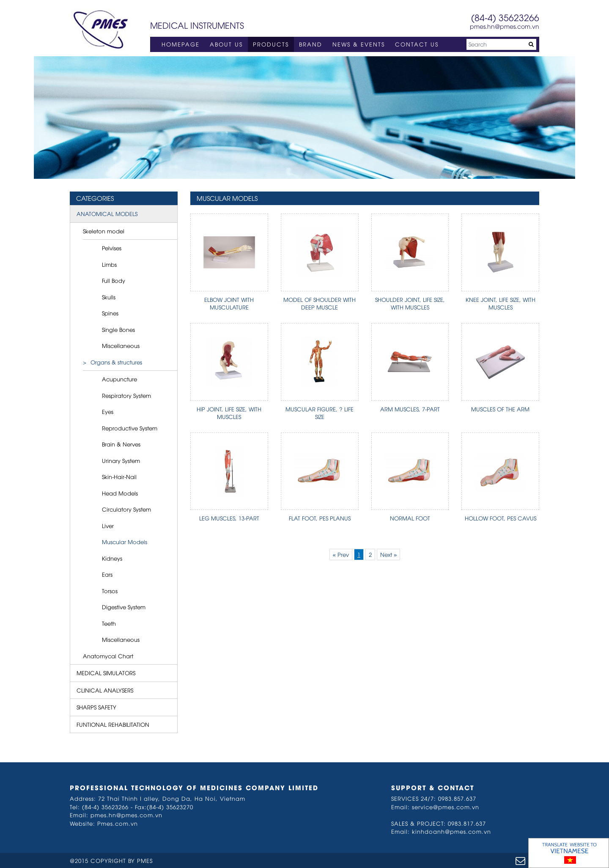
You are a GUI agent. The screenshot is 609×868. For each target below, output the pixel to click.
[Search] (501, 44)
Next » (388, 554)
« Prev (341, 554)
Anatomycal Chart (108, 656)
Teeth (109, 623)
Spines (110, 313)
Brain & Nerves (121, 444)
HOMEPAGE (181, 44)
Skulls (109, 297)
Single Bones (118, 329)
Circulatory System (126, 509)
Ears (107, 574)
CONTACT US (417, 44)
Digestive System (124, 607)
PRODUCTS (271, 44)
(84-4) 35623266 (505, 17)
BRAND (311, 44)
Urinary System (121, 460)
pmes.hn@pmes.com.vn (505, 26)
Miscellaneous (121, 345)
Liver (108, 526)
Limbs (109, 264)
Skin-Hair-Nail (119, 476)
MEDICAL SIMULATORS (106, 673)
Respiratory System (126, 395)
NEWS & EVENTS (359, 44)
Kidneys (112, 558)
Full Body (114, 280)
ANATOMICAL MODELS (107, 214)
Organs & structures (116, 362)
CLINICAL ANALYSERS (105, 690)
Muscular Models (125, 542)
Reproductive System (130, 428)
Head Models (120, 493)
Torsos (110, 591)
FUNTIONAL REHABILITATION (113, 724)
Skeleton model (104, 231)
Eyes (108, 411)
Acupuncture (119, 379)
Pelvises (112, 248)
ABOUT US (226, 44)
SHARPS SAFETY (96, 707)
